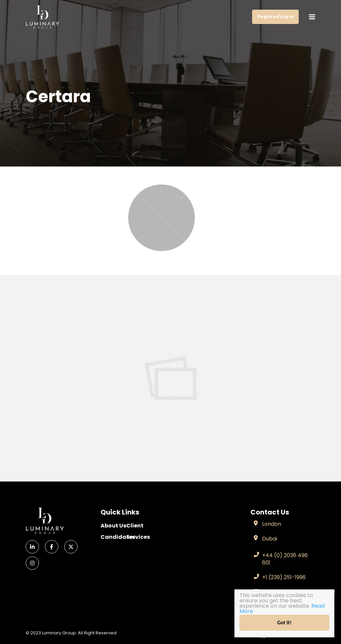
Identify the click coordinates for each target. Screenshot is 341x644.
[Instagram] (32, 563)
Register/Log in (275, 16)
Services (138, 537)
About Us (113, 526)
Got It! (285, 623)
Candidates (114, 537)
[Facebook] (52, 547)
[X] (71, 547)
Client (135, 526)
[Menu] (312, 17)
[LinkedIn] (32, 547)
